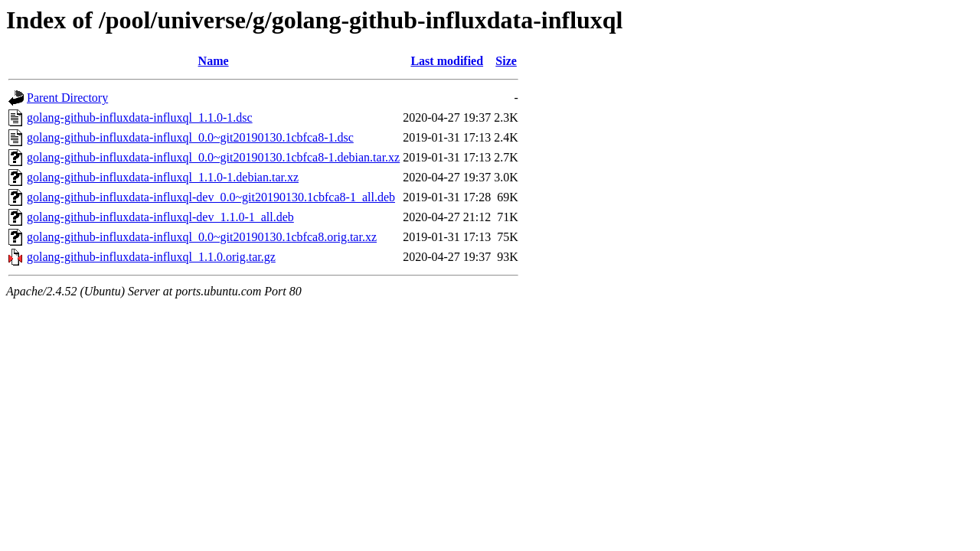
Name (214, 61)
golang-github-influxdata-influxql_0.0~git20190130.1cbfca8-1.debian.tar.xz (213, 157)
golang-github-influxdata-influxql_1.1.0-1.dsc (140, 117)
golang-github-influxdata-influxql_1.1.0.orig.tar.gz (151, 257)
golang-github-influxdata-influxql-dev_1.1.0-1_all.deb (160, 217)
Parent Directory (67, 98)
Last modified (447, 61)
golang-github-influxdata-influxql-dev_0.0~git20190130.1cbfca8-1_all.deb (211, 197)
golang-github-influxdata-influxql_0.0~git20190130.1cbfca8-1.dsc (190, 137)
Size (506, 61)
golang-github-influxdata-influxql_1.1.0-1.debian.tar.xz (163, 177)
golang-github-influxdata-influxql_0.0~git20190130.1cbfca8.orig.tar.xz (202, 237)
